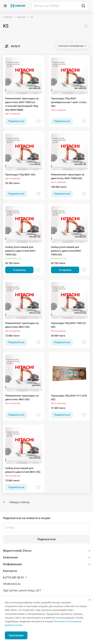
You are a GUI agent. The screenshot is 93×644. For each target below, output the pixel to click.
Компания (10, 557)
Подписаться (46, 539)
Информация (12, 564)
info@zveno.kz (12, 584)
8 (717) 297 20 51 (13, 577)
